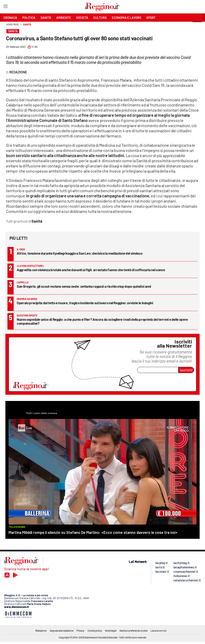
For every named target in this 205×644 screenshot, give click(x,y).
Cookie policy (95, 631)
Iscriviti (186, 370)
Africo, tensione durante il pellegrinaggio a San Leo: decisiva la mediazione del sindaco (80, 253)
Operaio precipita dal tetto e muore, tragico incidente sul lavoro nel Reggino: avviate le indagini (85, 303)
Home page (13, 24)
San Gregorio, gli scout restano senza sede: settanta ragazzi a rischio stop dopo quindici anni (84, 286)
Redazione (41, 631)
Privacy (80, 631)
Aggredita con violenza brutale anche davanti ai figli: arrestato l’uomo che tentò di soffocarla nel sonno (91, 270)
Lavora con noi (159, 631)
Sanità (27, 24)
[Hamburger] (5, 7)
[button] (197, 27)
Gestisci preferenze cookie (134, 631)
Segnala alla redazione (62, 631)
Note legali (111, 631)
